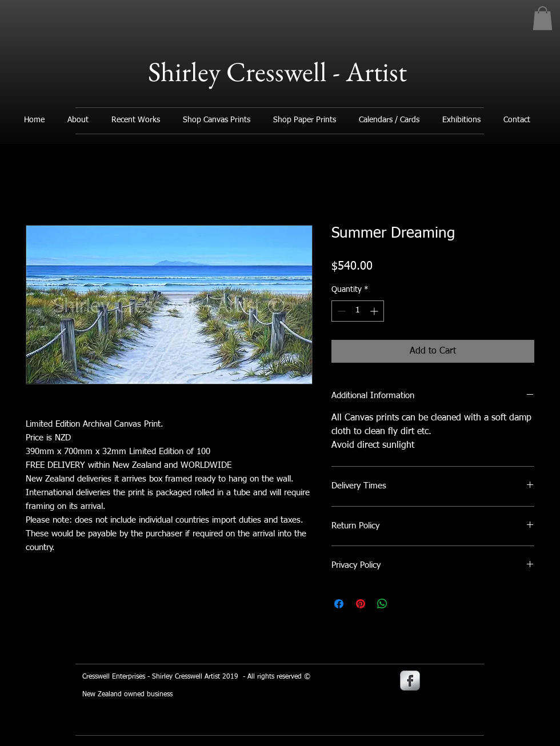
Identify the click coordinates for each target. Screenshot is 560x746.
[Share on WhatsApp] (382, 604)
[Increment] (375, 311)
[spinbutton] (358, 311)
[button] (543, 18)
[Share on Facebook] (339, 604)
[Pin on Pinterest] (361, 604)
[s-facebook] (410, 681)
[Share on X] (404, 604)
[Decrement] (340, 311)
